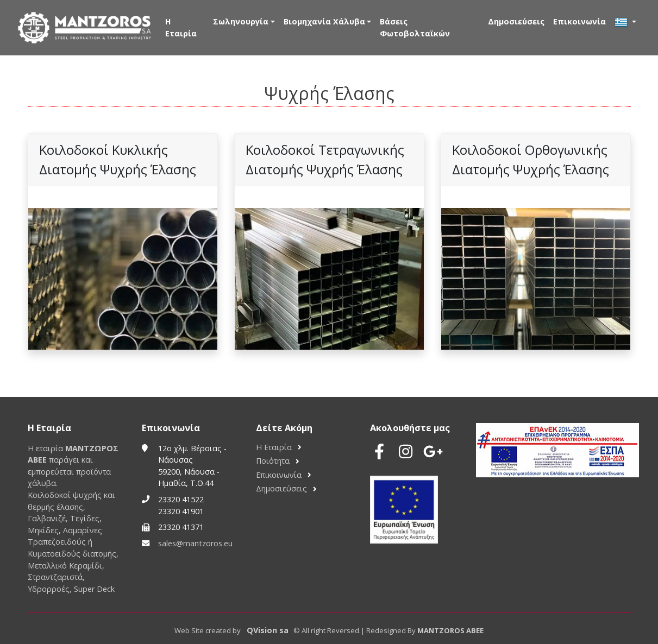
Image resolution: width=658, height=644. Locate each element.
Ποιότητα (273, 461)
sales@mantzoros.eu (195, 543)
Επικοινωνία (579, 21)
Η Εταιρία (181, 27)
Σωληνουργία (241, 21)
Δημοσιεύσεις (516, 21)
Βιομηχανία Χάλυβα (324, 21)
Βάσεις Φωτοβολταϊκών (415, 27)
